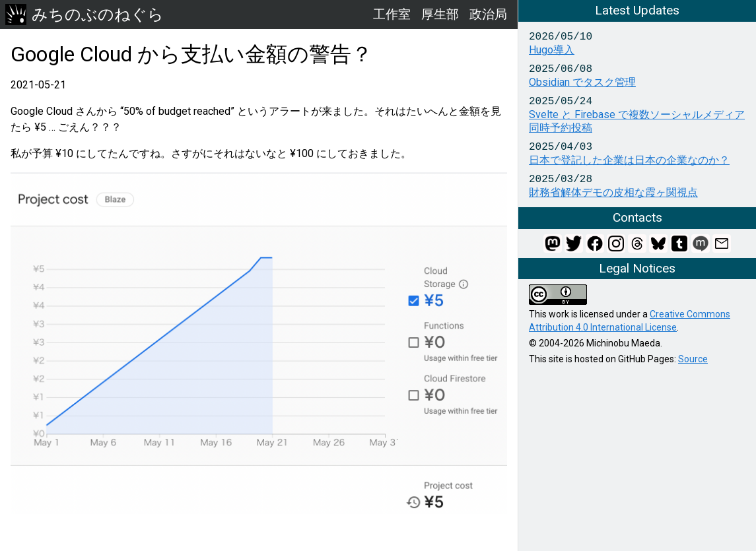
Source (693, 359)
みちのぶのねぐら (85, 15)
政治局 (488, 14)
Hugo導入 (552, 50)
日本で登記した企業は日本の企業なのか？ (629, 160)
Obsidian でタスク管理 (582, 82)
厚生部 (440, 14)
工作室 (392, 14)
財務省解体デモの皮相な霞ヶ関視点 (613, 192)
